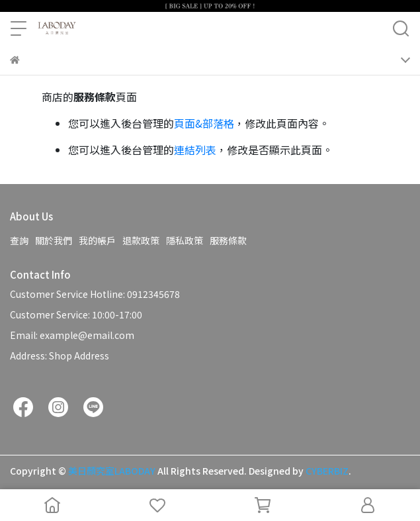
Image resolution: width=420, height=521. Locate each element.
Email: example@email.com (72, 335)
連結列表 (195, 150)
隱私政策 (185, 240)
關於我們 (54, 240)
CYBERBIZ (327, 471)
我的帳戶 (97, 240)
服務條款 (228, 240)
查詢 (19, 240)
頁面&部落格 (204, 123)
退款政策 (141, 240)
